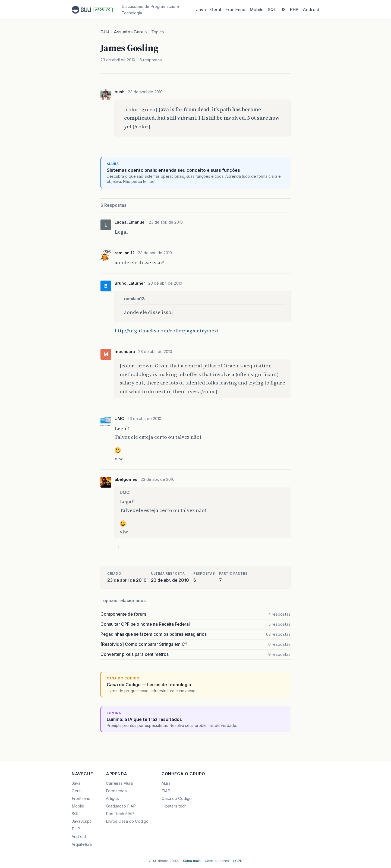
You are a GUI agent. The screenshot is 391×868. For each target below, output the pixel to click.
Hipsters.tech (174, 806)
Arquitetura (82, 844)
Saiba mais (192, 861)
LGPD (238, 861)
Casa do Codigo (177, 799)
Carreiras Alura (119, 783)
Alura (166, 783)
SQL (272, 10)
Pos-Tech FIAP (120, 814)
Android (311, 10)
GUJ (105, 32)
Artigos (112, 799)
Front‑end (235, 10)
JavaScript (81, 821)
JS (283, 10)
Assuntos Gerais (130, 32)
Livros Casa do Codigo (127, 821)
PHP (294, 10)
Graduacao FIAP (121, 806)
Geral (216, 10)
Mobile (257, 10)
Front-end (81, 799)
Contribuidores (217, 861)
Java (201, 10)
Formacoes (116, 791)
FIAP (166, 791)
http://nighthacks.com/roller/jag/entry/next (167, 330)
